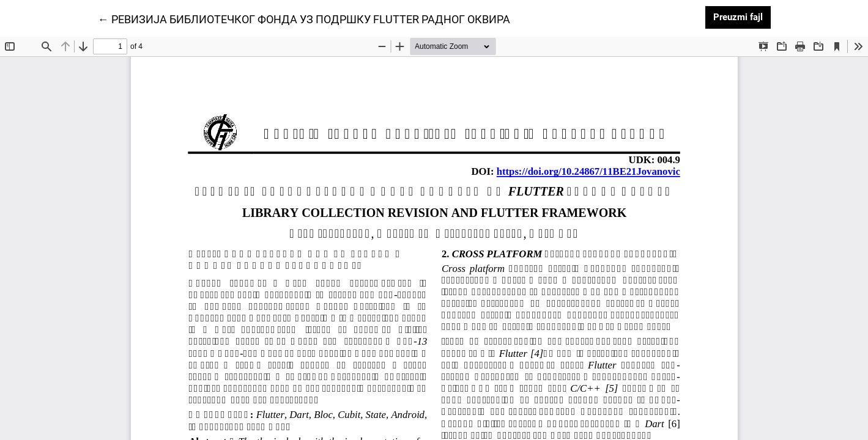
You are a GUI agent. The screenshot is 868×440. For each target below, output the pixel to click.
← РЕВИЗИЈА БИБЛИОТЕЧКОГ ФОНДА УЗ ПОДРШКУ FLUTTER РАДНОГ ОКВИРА (304, 18)
